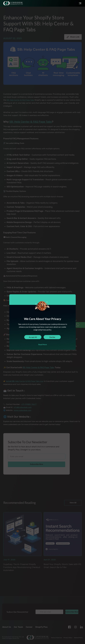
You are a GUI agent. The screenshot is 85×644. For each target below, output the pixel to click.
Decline (52, 337)
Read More (43, 344)
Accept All (33, 337)
